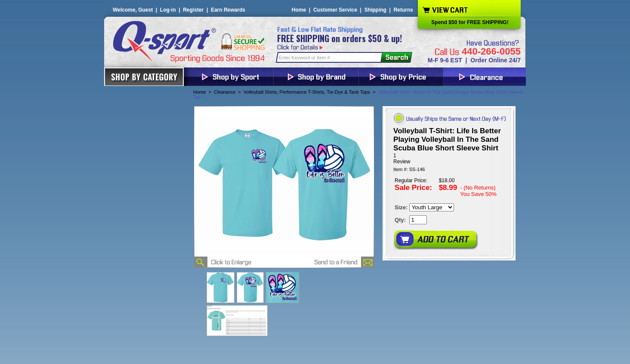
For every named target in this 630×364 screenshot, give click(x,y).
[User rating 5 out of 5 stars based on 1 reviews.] (449, 159)
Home (299, 10)
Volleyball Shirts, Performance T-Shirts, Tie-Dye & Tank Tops (307, 92)
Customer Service (335, 10)
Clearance (225, 92)
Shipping (375, 10)
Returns (403, 10)
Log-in (168, 10)
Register (193, 10)
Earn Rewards (228, 10)
